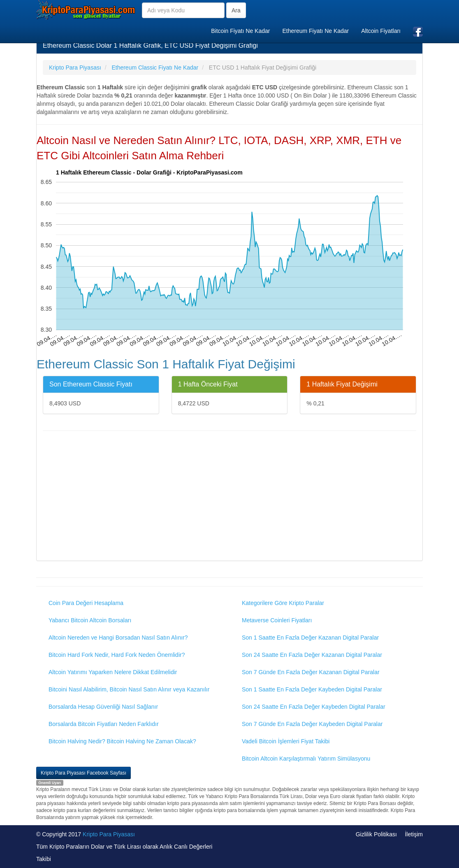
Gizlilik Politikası (376, 834)
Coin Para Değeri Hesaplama (86, 603)
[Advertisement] (229, 497)
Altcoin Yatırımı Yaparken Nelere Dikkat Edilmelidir (113, 672)
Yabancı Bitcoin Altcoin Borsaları (90, 620)
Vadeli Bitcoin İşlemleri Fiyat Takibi (286, 741)
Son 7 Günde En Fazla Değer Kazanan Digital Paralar (311, 672)
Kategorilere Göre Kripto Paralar (283, 603)
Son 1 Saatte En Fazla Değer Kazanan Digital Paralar (310, 638)
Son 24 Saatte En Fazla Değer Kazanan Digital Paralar (312, 655)
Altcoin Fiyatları (381, 31)
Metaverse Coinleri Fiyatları (277, 620)
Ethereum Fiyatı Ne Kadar (315, 31)
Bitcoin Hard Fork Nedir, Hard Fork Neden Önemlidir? (117, 655)
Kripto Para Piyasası (109, 834)
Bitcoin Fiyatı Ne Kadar (240, 31)
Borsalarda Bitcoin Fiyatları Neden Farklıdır (104, 724)
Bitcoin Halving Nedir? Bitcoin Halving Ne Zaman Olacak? (122, 741)
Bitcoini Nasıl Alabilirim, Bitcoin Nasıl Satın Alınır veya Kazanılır (129, 689)
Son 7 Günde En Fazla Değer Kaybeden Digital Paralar (312, 724)
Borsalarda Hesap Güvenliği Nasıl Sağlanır (103, 707)
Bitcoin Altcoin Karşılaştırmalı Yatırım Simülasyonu (306, 759)
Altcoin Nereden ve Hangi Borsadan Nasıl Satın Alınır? (118, 638)
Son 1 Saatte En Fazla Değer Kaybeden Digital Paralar (312, 689)
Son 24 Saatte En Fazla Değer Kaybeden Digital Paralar (314, 707)
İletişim (414, 834)
